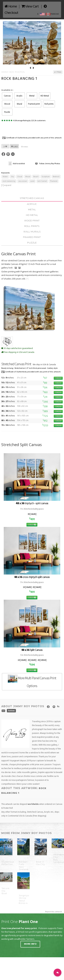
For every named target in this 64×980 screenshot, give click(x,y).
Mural (19, 104)
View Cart (30, 7)
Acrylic (19, 96)
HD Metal (45, 96)
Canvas (7, 96)
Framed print (34, 104)
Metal (32, 96)
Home (11, 7)
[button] (58, 973)
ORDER (58, 378)
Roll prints (49, 104)
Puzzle (7, 112)
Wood (7, 104)
